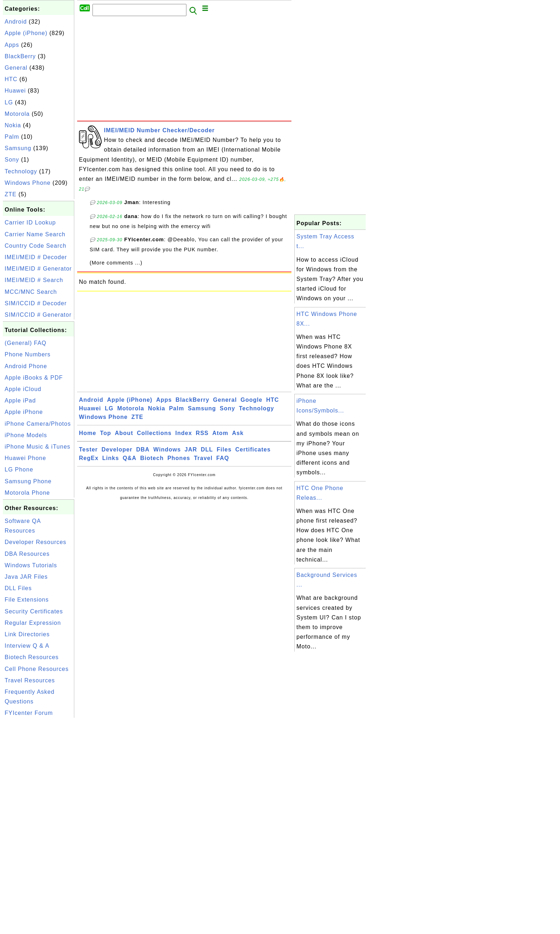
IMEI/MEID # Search (34, 280)
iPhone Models (26, 435)
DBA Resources (27, 554)
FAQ (223, 458)
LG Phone (19, 470)
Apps (12, 45)
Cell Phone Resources (37, 669)
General (16, 68)
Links (111, 458)
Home (87, 433)
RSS (202, 433)
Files (224, 449)
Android (16, 22)
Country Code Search (36, 246)
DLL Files (18, 588)
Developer (117, 449)
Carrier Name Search (35, 234)
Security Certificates (34, 611)
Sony (12, 160)
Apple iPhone (24, 412)
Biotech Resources (32, 657)
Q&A (130, 458)
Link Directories (27, 634)
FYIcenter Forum (29, 713)
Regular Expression (33, 623)
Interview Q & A (27, 646)
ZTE (11, 194)
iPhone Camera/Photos (38, 424)
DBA (143, 449)
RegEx (89, 458)
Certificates (253, 449)
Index (184, 433)
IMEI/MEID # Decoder (36, 257)
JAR (191, 449)
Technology (21, 171)
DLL (207, 449)
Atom (220, 433)
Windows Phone (28, 183)
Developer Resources (36, 542)
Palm (12, 137)
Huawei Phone (25, 458)
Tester (88, 449)
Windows (167, 449)
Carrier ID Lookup (30, 223)
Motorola (17, 114)
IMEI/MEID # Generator (38, 269)
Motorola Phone (27, 493)
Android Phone (26, 366)
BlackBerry (20, 56)
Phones (179, 458)
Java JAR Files (26, 577)
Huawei (15, 91)
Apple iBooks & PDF (34, 378)
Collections (154, 433)
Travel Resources (30, 680)
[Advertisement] (184, 70)
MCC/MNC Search (31, 292)
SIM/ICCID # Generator (38, 315)
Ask (238, 433)
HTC (11, 79)
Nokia (13, 125)
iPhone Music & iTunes (37, 447)
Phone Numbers (28, 354)
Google (252, 400)
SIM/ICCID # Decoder (36, 303)
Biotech (152, 458)
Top (106, 433)
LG (9, 102)
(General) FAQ (26, 343)
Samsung (18, 148)
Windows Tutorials (31, 565)
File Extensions (27, 600)
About (124, 433)
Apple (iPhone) (26, 33)
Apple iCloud (23, 389)
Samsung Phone (28, 481)
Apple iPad (20, 401)
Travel (203, 458)
